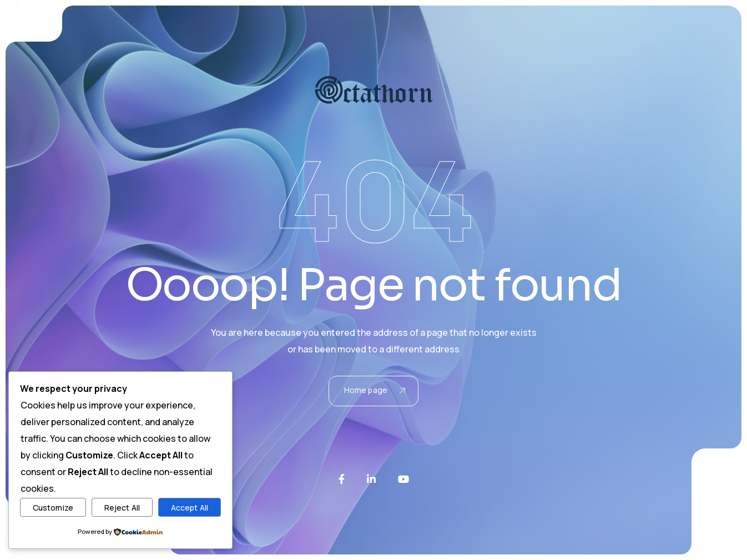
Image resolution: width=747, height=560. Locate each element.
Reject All (122, 508)
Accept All (190, 508)
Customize (53, 508)
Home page (375, 390)
